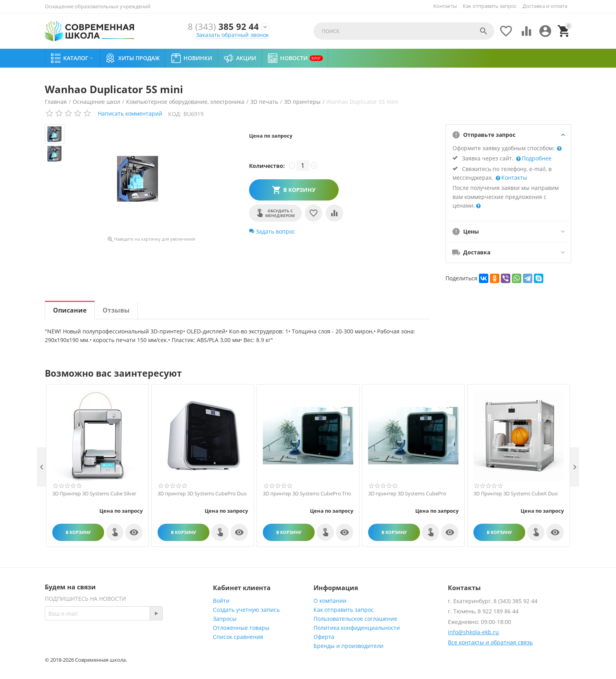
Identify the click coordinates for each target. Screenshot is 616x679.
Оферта (324, 637)
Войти (221, 601)
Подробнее (536, 158)
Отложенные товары (241, 628)
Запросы (225, 619)
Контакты (445, 6)
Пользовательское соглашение (355, 619)
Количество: (267, 166)
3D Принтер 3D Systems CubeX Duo (516, 494)
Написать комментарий (130, 113)
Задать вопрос (272, 231)
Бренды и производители (348, 646)
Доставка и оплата (545, 6)
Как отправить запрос (490, 6)
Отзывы (116, 310)
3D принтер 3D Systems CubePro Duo (202, 494)
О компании (330, 601)
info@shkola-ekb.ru (473, 632)
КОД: (175, 114)
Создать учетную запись (246, 610)
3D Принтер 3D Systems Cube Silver (94, 494)
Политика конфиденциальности (357, 628)
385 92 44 (223, 27)
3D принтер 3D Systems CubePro (407, 494)
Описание (70, 310)
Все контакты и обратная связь (490, 642)
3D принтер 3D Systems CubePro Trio (307, 494)
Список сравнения (238, 637)
